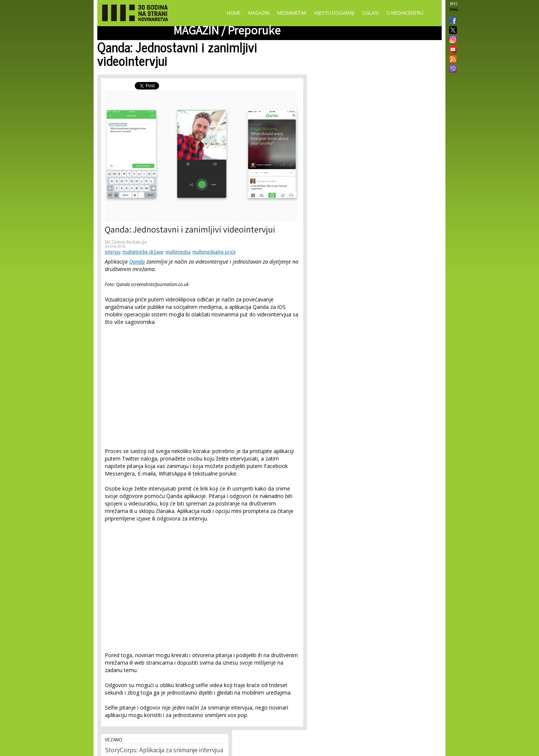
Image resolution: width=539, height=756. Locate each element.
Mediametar (292, 13)
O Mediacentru (405, 13)
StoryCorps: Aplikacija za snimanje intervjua (164, 751)
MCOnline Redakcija (126, 242)
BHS (454, 4)
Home (234, 13)
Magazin (259, 13)
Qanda (137, 262)
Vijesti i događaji (334, 13)
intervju (113, 252)
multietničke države (143, 252)
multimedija (178, 252)
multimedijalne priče (214, 252)
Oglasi (370, 13)
